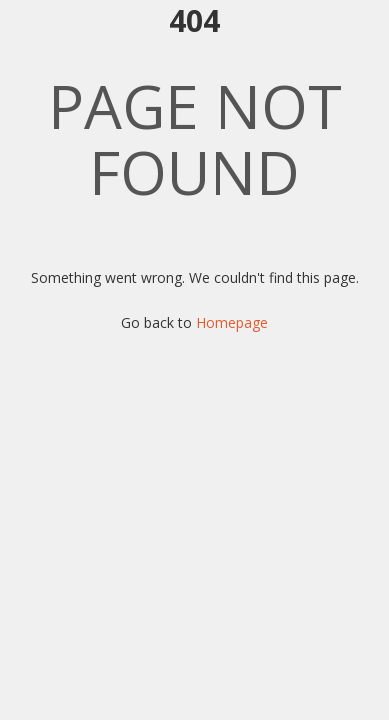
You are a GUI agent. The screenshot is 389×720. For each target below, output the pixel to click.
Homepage (232, 322)
